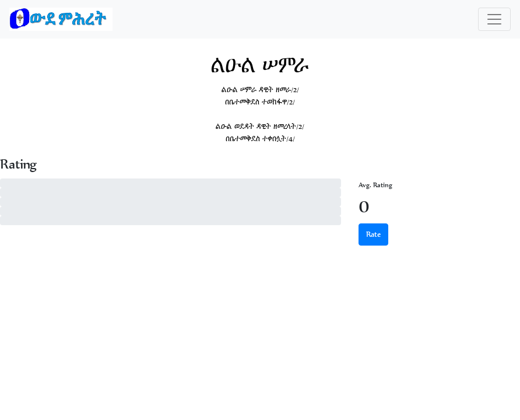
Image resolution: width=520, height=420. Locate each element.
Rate (373, 234)
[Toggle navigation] (494, 19)
